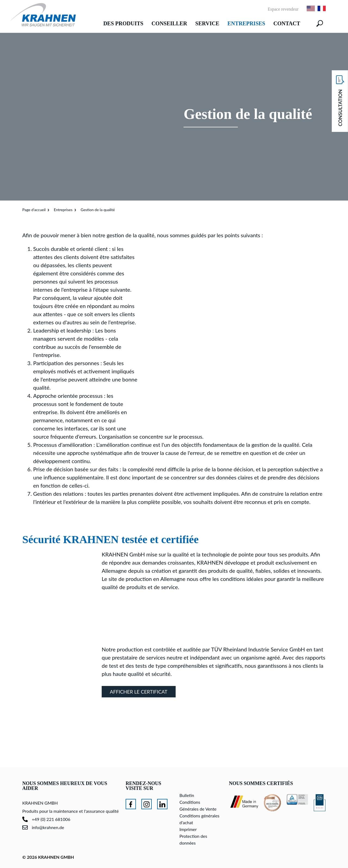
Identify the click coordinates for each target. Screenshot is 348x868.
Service (207, 23)
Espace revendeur (283, 9)
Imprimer (188, 829)
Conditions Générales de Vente (198, 805)
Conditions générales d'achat (199, 819)
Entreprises (246, 23)
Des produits (123, 23)
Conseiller (169, 23)
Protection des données (193, 839)
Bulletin (187, 795)
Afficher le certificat (139, 692)
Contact (287, 23)
